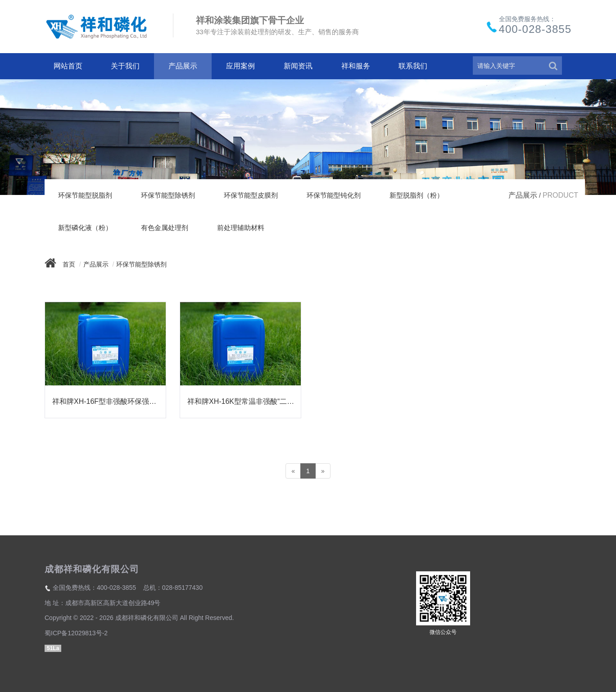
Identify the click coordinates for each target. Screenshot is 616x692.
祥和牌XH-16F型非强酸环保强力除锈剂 (109, 401)
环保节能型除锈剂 (168, 195)
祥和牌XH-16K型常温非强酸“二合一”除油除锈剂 (244, 401)
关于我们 (125, 66)
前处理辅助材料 (241, 228)
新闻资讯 (298, 66)
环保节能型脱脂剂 (85, 195)
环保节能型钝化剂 (334, 195)
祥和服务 (356, 66)
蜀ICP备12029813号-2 (76, 633)
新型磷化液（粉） (85, 228)
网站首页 (68, 66)
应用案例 (240, 66)
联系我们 (413, 66)
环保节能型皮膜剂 (251, 195)
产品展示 (183, 66)
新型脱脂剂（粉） (417, 195)
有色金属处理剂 (165, 228)
